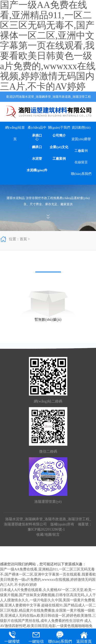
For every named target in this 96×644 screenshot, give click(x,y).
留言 (56, 535)
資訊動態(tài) (81, 127)
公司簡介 (59, 135)
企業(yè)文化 (59, 147)
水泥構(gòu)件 (37, 170)
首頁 (23, 239)
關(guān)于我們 (59, 127)
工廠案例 (59, 159)
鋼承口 (37, 147)
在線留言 (81, 162)
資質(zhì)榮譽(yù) (81, 141)
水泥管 (37, 159)
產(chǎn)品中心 (37, 129)
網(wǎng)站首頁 (15, 129)
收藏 (40, 535)
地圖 (48, 535)
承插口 (37, 135)
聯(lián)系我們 (81, 174)
